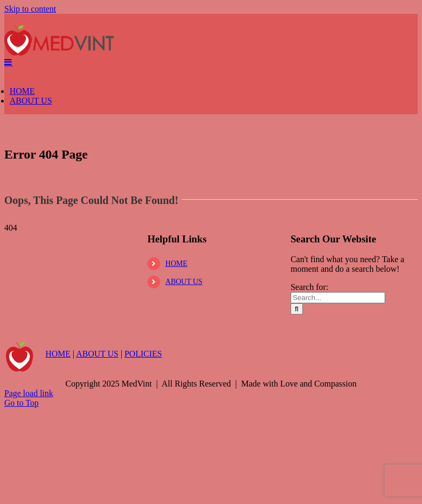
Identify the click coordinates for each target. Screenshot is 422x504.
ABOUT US (184, 382)
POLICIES (143, 454)
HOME (177, 364)
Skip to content (30, 9)
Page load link (29, 494)
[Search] (297, 409)
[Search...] (338, 398)
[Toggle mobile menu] (9, 162)
